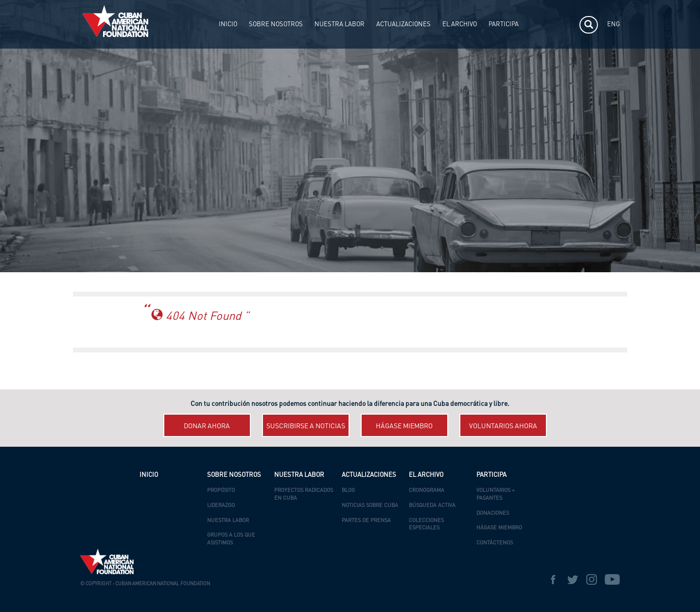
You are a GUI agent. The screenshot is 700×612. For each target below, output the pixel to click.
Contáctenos (495, 543)
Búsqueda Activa (432, 506)
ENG (613, 25)
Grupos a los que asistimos (231, 539)
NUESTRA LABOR (340, 25)
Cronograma (427, 491)
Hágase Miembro (499, 528)
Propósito (221, 491)
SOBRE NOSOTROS (276, 25)
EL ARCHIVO (460, 25)
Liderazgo (221, 506)
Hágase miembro (404, 426)
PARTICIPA (504, 25)
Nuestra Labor (228, 521)
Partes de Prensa (366, 521)
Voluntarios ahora (503, 426)
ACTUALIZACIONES (403, 25)
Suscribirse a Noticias (306, 426)
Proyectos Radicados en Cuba (304, 495)
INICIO (228, 25)
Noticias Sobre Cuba (370, 506)
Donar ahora (207, 426)
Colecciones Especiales (426, 525)
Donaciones (493, 514)
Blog (348, 491)
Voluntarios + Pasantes (496, 495)
